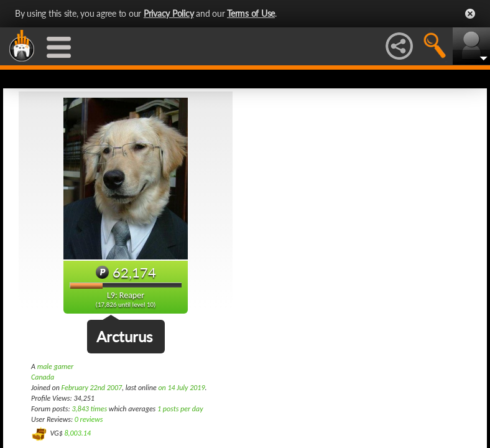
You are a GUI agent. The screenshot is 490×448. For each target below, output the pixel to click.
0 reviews (89, 419)
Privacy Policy (169, 13)
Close (470, 14)
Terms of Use (251, 13)
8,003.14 (77, 433)
